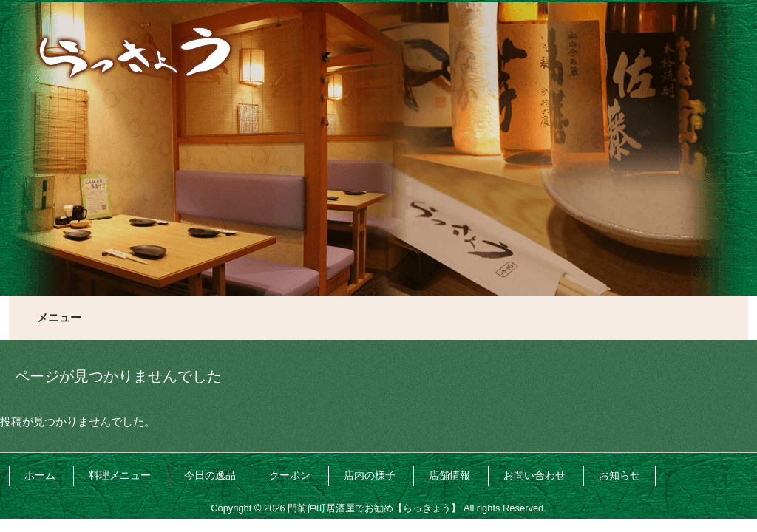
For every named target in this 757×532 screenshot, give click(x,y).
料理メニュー (120, 475)
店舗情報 (449, 475)
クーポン (290, 475)
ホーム (40, 475)
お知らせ (619, 475)
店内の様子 (370, 475)
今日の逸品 (210, 475)
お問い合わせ (534, 475)
